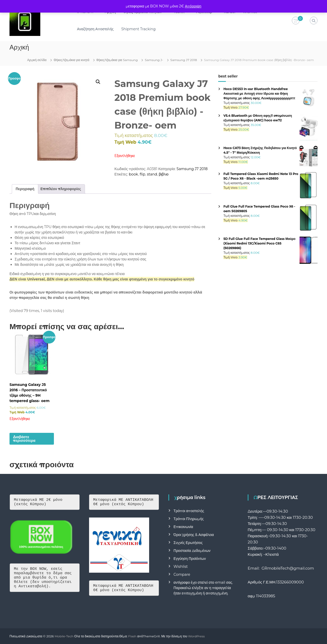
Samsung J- (154, 60)
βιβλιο (164, 174)
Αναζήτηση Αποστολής (97, 29)
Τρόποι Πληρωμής (189, 519)
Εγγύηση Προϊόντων (190, 559)
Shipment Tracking (140, 29)
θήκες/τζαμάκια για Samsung (117, 60)
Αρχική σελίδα (37, 60)
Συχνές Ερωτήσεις (188, 543)
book (133, 174)
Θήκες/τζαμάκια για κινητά (71, 60)
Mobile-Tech (64, 636)
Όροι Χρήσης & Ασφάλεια (194, 535)
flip (142, 174)
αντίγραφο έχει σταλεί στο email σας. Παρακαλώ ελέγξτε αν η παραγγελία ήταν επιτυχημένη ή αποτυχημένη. (203, 588)
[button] (98, 82)
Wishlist (181, 567)
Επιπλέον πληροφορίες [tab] (61, 189)
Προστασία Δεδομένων (192, 551)
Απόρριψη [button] (193, 6)
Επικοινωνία (183, 527)
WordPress (196, 636)
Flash (132, 636)
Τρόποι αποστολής (189, 511)
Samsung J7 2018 (184, 60)
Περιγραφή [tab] (25, 189)
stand (152, 174)
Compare (182, 574)
